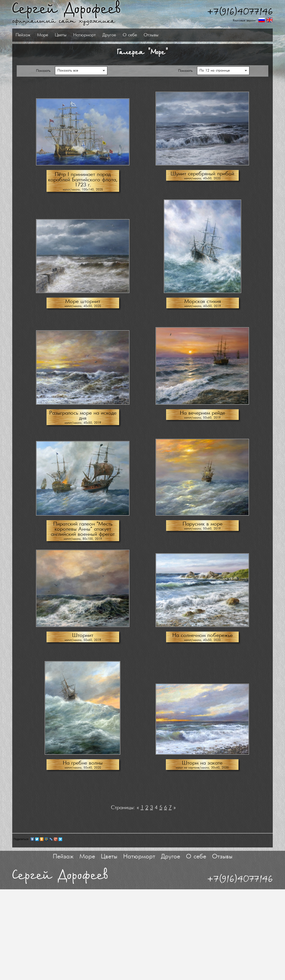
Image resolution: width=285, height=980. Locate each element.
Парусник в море (203, 525)
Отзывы (207, 35)
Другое (165, 35)
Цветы (116, 35)
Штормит (83, 636)
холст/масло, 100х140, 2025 (83, 191)
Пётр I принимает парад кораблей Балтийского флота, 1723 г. (83, 181)
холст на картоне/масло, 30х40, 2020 (202, 769)
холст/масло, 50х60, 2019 (202, 419)
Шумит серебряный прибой (202, 175)
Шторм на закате (202, 764)
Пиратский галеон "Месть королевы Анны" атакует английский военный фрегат (83, 530)
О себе (185, 35)
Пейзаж (78, 35)
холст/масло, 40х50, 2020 (202, 179)
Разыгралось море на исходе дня (83, 417)
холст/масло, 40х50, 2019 (83, 424)
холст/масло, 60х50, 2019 (203, 307)
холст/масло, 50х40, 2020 (83, 769)
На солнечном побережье (203, 636)
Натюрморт (140, 35)
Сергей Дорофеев (67, 9)
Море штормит (83, 302)
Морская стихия (203, 302)
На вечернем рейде (203, 414)
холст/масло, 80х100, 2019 (83, 540)
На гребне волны (83, 764)
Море (98, 35)
